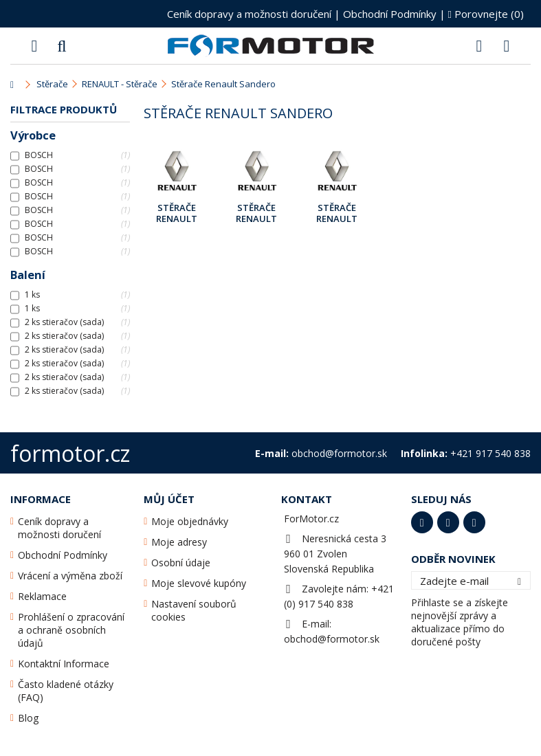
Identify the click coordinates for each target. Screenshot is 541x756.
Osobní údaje (181, 563)
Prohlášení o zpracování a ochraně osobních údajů (71, 630)
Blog (28, 718)
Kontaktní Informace (64, 664)
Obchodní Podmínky (390, 14)
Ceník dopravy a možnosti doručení (249, 14)
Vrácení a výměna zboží (70, 576)
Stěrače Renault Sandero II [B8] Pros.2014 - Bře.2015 (257, 214)
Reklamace (42, 596)
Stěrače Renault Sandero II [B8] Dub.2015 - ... (337, 214)
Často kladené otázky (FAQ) (66, 691)
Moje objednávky (190, 521)
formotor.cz (70, 453)
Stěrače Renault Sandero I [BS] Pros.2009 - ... (176, 214)
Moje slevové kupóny (199, 583)
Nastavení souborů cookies (194, 610)
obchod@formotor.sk (332, 639)
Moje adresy (179, 542)
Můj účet (169, 499)
